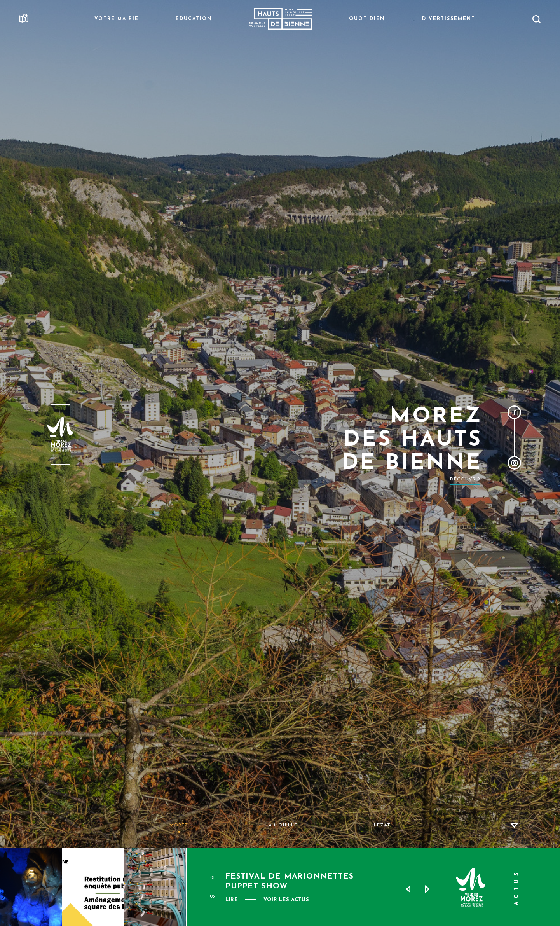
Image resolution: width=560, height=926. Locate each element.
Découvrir (465, 479)
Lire (232, 900)
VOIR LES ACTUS (286, 900)
